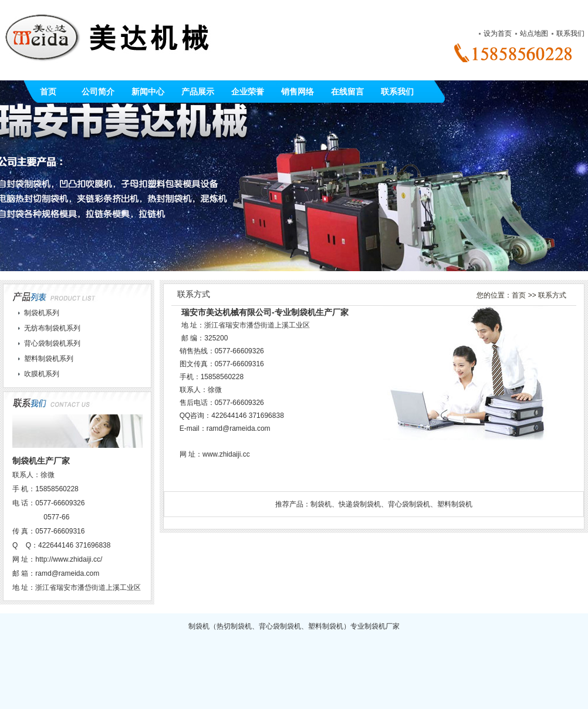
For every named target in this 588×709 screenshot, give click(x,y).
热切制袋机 (234, 626)
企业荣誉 (248, 92)
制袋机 (321, 504)
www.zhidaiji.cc (226, 454)
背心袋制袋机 (409, 504)
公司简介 (98, 92)
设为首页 (498, 33)
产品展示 (198, 92)
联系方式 (552, 295)
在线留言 (347, 92)
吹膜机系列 (42, 374)
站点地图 (534, 33)
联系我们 (570, 33)
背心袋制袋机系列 (52, 343)
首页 (48, 92)
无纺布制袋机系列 (52, 328)
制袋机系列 (42, 313)
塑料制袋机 (455, 504)
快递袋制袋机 (360, 504)
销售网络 (298, 92)
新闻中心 (148, 92)
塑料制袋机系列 (49, 359)
